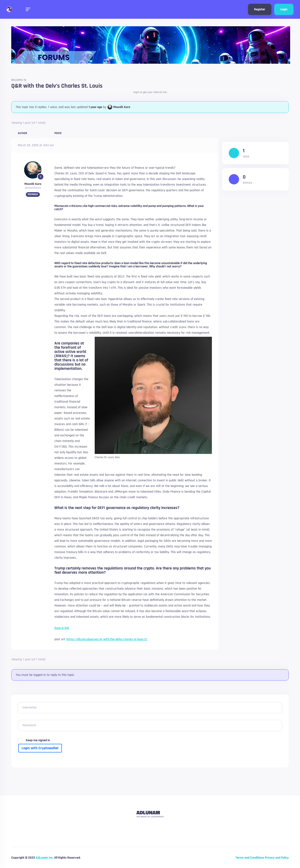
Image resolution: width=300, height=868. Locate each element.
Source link (62, 628)
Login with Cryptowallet (40, 748)
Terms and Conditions (250, 858)
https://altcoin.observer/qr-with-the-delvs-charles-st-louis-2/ (107, 639)
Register (260, 9)
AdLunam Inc (44, 858)
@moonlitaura (33, 188)
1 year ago (95, 107)
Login (284, 9)
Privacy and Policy (277, 858)
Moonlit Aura (122, 107)
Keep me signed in (38, 740)
